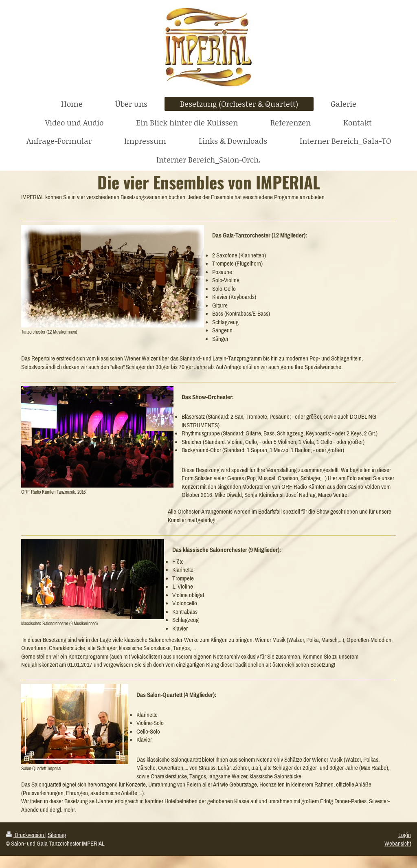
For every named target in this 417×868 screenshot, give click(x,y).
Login (405, 835)
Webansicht (398, 843)
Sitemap (57, 835)
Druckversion (26, 835)
